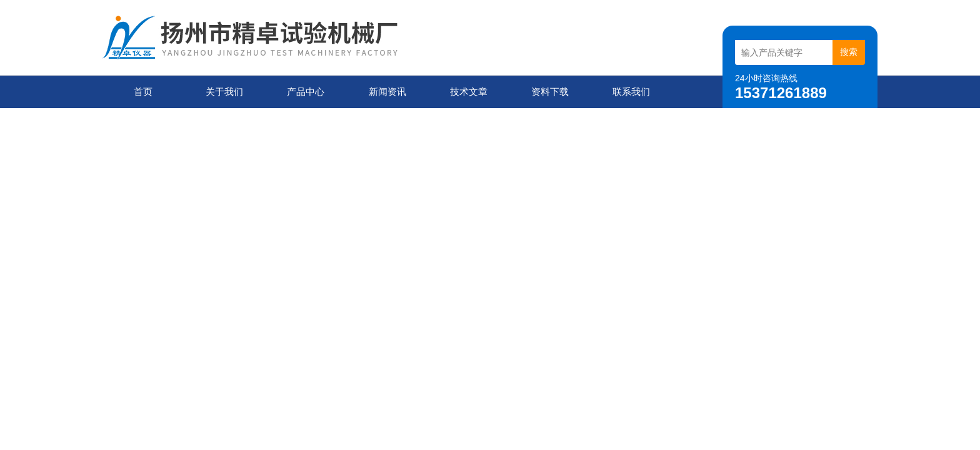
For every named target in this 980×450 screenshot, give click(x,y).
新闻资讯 (387, 92)
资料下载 (550, 92)
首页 (143, 92)
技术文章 (469, 92)
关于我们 (224, 92)
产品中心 (306, 92)
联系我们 (631, 92)
